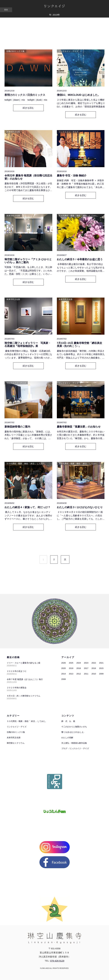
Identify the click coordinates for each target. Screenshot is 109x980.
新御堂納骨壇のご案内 (17, 427)
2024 (79, 663)
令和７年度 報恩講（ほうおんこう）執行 (25, 679)
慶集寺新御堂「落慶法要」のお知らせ (79, 427)
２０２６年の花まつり (17, 671)
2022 (94, 663)
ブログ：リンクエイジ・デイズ (75, 748)
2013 (71, 674)
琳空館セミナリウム (16, 743)
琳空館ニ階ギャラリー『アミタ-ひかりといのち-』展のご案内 (28, 261)
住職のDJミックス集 (15, 51)
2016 (94, 668)
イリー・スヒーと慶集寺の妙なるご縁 (24, 663)
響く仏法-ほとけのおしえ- (73, 732)
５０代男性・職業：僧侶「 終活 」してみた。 (79, 216)
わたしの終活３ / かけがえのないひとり (80, 507)
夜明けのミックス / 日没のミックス (25, 95)
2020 (64, 668)
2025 (71, 663)
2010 (94, 674)
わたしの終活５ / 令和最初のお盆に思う (80, 259)
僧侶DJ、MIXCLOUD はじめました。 (79, 95)
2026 (64, 663)
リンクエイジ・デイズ (68, 51)
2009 (101, 674)
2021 (101, 663)
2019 (71, 668)
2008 (64, 679)
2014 (64, 674)
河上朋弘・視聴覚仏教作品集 (74, 743)
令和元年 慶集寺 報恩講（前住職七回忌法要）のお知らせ (28, 177)
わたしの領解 (67, 738)
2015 (101, 668)
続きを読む (28, 108)
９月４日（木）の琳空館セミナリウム (24, 696)
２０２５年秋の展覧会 (17, 688)
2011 (86, 674)
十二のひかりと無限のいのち (74, 727)
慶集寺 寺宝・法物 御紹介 (73, 176)
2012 (79, 674)
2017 (86, 668)
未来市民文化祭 (13, 132)
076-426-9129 (57, 961)
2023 (86, 663)
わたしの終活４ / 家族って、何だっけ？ (27, 507)
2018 (79, 668)
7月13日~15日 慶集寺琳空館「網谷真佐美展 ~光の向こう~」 (80, 345)
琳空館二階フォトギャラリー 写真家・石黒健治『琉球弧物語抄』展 (28, 345)
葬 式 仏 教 (68, 721)
